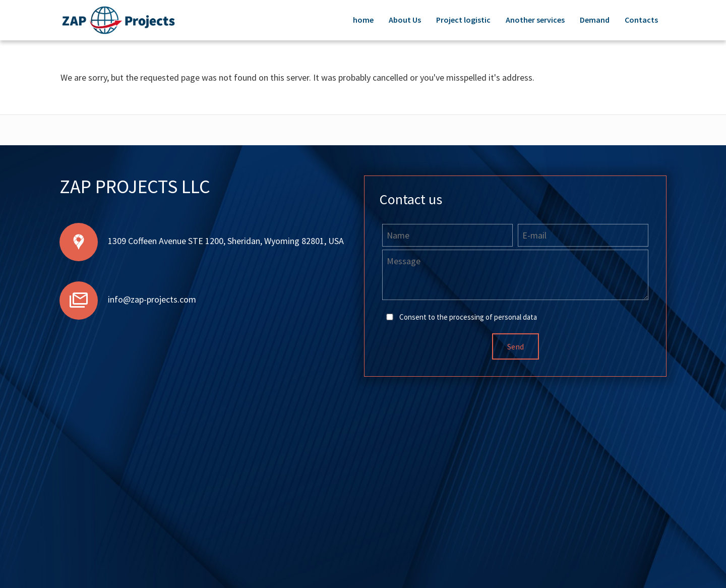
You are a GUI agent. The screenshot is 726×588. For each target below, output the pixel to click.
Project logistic (463, 20)
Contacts (641, 20)
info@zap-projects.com (152, 299)
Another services (535, 20)
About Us (405, 20)
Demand (595, 20)
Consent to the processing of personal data (468, 317)
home (363, 20)
